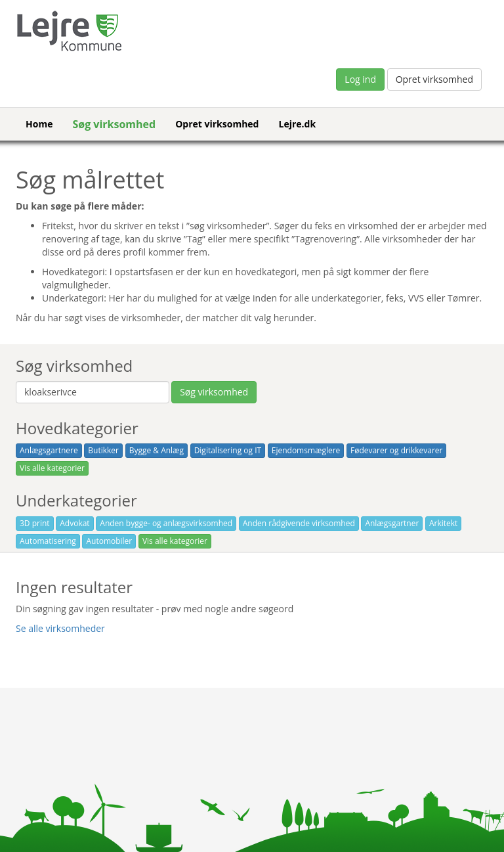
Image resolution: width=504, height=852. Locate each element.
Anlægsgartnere (49, 450)
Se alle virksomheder (60, 628)
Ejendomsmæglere (306, 450)
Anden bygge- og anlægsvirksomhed (166, 523)
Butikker (103, 450)
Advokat (74, 523)
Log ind (360, 79)
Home (39, 124)
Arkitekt (443, 523)
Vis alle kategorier (52, 468)
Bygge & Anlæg (157, 450)
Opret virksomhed (434, 79)
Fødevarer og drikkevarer (397, 450)
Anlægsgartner (392, 523)
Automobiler (109, 541)
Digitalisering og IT (228, 450)
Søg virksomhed (114, 124)
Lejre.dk (297, 124)
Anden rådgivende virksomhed (299, 523)
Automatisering (48, 541)
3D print (35, 523)
